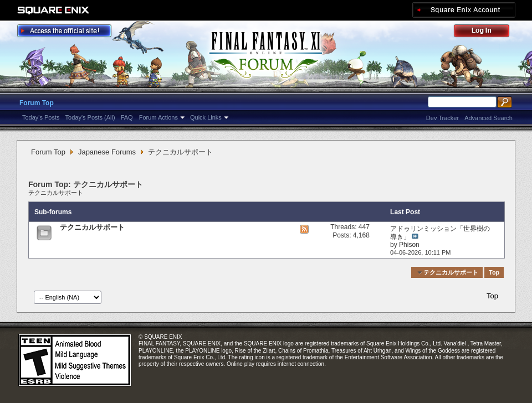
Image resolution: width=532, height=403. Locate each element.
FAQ (127, 117)
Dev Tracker (443, 118)
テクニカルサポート (56, 193)
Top (494, 272)
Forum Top (37, 103)
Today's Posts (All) (90, 117)
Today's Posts (41, 117)
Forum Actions (158, 117)
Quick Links (206, 117)
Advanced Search (488, 118)
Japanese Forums (107, 152)
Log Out (487, 32)
